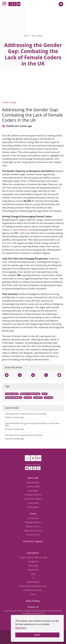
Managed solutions (33, 522)
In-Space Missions (19, 230)
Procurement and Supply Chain (33, 586)
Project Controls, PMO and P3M (33, 557)
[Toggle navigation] (61, 4)
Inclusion (38, 398)
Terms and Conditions (33, 499)
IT (33, 578)
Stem (45, 394)
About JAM (33, 478)
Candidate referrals (33, 495)
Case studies (33, 491)
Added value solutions (33, 531)
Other (33, 594)
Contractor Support (33, 541)
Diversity (49, 398)
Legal (33, 574)
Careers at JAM (33, 486)
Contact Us (33, 607)
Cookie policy (33, 503)
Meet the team (33, 482)
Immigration (33, 561)
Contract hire (33, 518)
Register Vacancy (33, 526)
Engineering (33, 570)
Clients (33, 514)
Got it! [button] (37, 635)
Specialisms (33, 553)
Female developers (14, 398)
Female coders (12, 394)
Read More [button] (21, 628)
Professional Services (33, 590)
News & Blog (37, 36)
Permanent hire (33, 535)
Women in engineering (30, 394)
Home (26, 36)
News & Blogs (33, 601)
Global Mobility (33, 582)
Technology (33, 566)
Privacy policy (33, 507)
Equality (28, 398)
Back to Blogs (9, 102)
